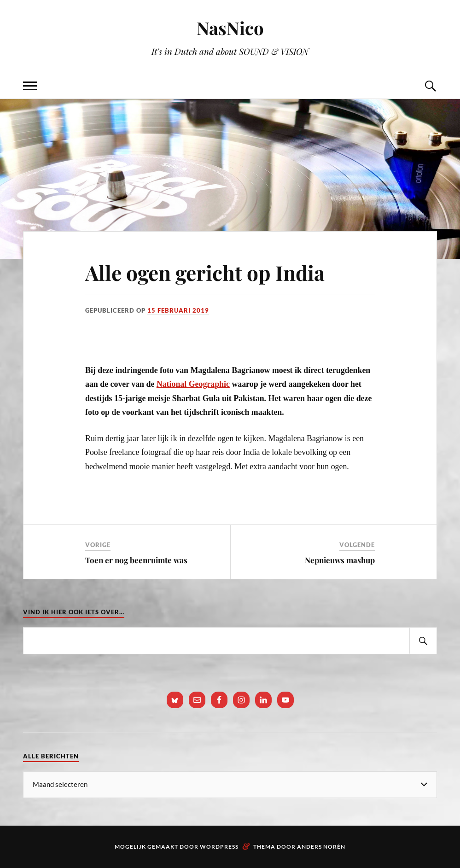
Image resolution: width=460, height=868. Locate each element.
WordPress (219, 847)
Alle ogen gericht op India (205, 272)
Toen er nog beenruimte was (136, 560)
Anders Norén (321, 847)
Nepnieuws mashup (340, 560)
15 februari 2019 (178, 310)
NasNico (230, 28)
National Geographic (193, 384)
